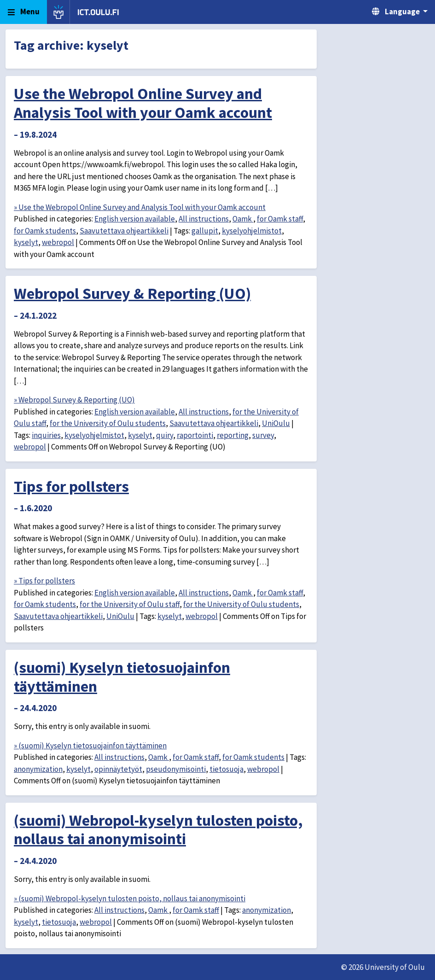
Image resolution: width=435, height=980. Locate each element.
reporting (233, 435)
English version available (135, 219)
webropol (58, 242)
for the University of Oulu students (108, 423)
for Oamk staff (280, 219)
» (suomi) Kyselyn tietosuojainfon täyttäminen (90, 746)
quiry (165, 435)
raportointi (195, 435)
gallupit (205, 231)
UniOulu (276, 423)
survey (263, 435)
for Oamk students (45, 231)
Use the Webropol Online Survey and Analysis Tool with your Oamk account (143, 103)
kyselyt (26, 242)
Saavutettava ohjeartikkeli (124, 231)
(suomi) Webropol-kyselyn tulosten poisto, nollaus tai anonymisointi (158, 830)
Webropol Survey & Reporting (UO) (132, 293)
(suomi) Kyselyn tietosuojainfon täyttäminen (122, 677)
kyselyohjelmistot (252, 231)
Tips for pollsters (71, 486)
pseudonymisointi (176, 769)
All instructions (204, 219)
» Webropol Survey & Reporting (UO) (74, 400)
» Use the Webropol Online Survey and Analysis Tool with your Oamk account (140, 207)
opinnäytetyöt (118, 769)
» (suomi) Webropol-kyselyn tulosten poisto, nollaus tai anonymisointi (130, 898)
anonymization (38, 769)
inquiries (46, 435)
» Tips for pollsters (44, 581)
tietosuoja (226, 769)
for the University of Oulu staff (130, 604)
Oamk (243, 219)
